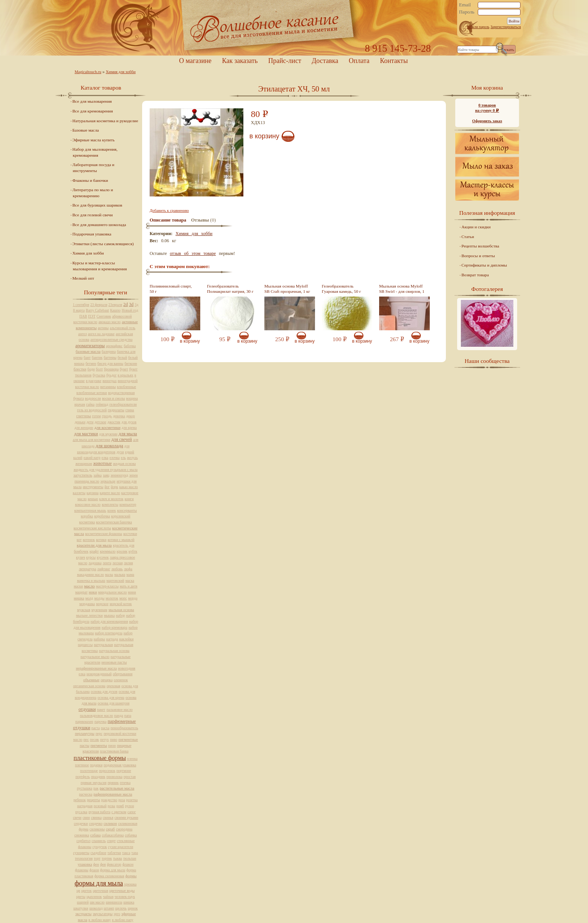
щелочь (121, 908)
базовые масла (88, 351)
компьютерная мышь (90, 510)
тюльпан (130, 858)
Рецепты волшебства (480, 246)
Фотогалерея (487, 289)
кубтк (133, 551)
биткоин (131, 363)
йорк (115, 487)
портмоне (124, 771)
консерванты (127, 510)
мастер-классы (107, 586)
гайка (90, 404)
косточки (130, 534)
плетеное (82, 765)
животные (102, 464)
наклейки (127, 639)
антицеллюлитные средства (111, 339)
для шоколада (109, 446)
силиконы (97, 829)
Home (294, 28)
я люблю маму (100, 920)
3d (131, 304)
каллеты (79, 493)
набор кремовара (115, 627)
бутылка (99, 375)
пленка (132, 759)
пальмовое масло (120, 709)
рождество (109, 800)
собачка (131, 835)
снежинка (82, 835)
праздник (98, 777)
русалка (81, 812)
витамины (108, 387)
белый (122, 357)
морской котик (121, 604)
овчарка (106, 680)
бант (87, 357)
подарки (96, 765)
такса (126, 853)
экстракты (83, 914)
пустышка (85, 788)
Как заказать (240, 61)
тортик (107, 858)
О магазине (195, 61)
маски (78, 586)
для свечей (122, 439)
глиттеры (83, 416)
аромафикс (114, 346)
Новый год (130, 310)
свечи (77, 817)
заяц (106, 475)
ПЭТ (92, 316)
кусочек (103, 557)
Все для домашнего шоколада (99, 225)
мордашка (87, 604)
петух (104, 739)
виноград (109, 381)
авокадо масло (109, 322)
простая (130, 777)
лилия (128, 563)
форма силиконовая (109, 876)
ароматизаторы (90, 346)
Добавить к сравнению (169, 210)
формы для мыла (99, 883)
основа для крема (111, 697)
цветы (81, 897)
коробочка (102, 516)
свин (86, 817)
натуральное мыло (95, 657)
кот (79, 540)
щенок (133, 908)
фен (96, 864)
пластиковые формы (100, 758)
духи (120, 452)
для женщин (84, 428)
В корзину (264, 136)
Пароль (467, 12)
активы (103, 328)
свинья (108, 817)
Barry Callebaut (97, 310)
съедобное (98, 853)
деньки (80, 422)
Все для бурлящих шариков (97, 205)
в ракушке (94, 381)
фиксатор (114, 864)
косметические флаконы (104, 534)
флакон (128, 864)
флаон (94, 870)
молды (99, 598)
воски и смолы (113, 398)
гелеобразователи (123, 404)
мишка (79, 598)
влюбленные (127, 387)
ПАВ (83, 316)
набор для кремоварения (109, 621)
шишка (129, 902)
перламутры (85, 733)
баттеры (110, 357)
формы (131, 876)
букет (124, 369)
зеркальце (108, 481)
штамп (109, 908)
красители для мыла (94, 545)
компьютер (128, 504)
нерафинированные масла (96, 668)
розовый (100, 806)
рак (96, 788)
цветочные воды (122, 891)
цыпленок (94, 897)
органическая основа (89, 686)
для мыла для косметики (91, 440)
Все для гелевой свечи (92, 215)
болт (100, 369)
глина (130, 410)
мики (93, 592)
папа (128, 715)
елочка (115, 458)
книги (129, 499)
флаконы (82, 870)
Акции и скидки (476, 227)
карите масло (110, 493)
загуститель (83, 475)
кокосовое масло (88, 504)
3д (136, 305)
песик (94, 739)
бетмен (91, 363)
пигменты (99, 745)
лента (107, 563)
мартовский (115, 581)
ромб (120, 806)
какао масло (129, 487)
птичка (125, 783)
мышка (109, 615)
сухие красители (121, 847)
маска (130, 581)
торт (97, 858)
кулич (81, 557)
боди (91, 369)
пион (112, 745)
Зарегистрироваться (506, 27)
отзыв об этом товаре (193, 253)
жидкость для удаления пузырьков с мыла (106, 470)
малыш (120, 575)
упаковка (85, 864)
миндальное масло (113, 592)
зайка (97, 475)
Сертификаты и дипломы (484, 265)
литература (87, 569)
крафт (94, 551)
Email (465, 5)
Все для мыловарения (92, 101)
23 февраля (99, 305)
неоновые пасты (114, 662)
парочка (100, 721)
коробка (87, 516)
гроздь (107, 416)
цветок (87, 891)
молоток (112, 598)
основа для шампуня (113, 703)
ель (123, 458)
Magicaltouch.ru (88, 72)
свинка (97, 817)
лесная (118, 563)
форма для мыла (113, 870)
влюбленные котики (92, 393)
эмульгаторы (103, 914)
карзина (93, 493)
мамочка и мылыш (91, 581)
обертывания (123, 674)
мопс (123, 598)
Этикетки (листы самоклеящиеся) (103, 244)
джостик (114, 422)
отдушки (87, 709)
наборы (99, 639)
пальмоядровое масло (96, 715)
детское (100, 422)
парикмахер (84, 721)
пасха (105, 728)
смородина (124, 829)
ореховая (113, 686)
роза (122, 800)
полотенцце (89, 771)
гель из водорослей (92, 410)
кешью (93, 499)
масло (89, 586)
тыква (117, 858)
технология (84, 858)
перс (99, 733)
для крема (129, 428)
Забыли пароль (478, 27)
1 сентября (81, 305)
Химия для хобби (121, 72)
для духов (129, 422)
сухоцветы (81, 853)
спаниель (99, 841)
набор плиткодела (109, 633)
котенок (89, 540)
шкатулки (81, 908)
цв (78, 891)
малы (109, 575)
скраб (110, 829)
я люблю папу (123, 920)
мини (132, 592)
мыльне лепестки (89, 615)
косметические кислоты (92, 528)
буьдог (112, 375)
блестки (80, 369)
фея (103, 864)
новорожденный (99, 674)
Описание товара (168, 220)
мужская (84, 610)
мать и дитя (128, 586)
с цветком (119, 812)
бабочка (130, 346)
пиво (114, 739)
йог (107, 487)
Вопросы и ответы (478, 256)
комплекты (110, 504)
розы (111, 806)
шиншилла (114, 902)
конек (112, 510)
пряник (113, 783)
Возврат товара (475, 275)
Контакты (394, 61)
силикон (110, 823)
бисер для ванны (110, 363)
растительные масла (117, 788)
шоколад (96, 908)
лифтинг (104, 569)
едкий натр (92, 458)
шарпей (83, 902)
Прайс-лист (285, 61)
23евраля (115, 305)
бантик (97, 357)
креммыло (108, 551)
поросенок (107, 771)
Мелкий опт (83, 278)
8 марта (79, 310)
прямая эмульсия (94, 783)
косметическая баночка (114, 522)
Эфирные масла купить (94, 140)
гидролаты (116, 410)
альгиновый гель (123, 328)
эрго (117, 914)
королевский (121, 516)
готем (97, 416)
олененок (121, 680)
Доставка (325, 61)
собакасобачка (113, 835)
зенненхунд (119, 475)
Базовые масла (86, 130)
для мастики (86, 434)
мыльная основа (121, 610)
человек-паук (125, 897)
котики (101, 540)
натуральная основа (114, 651)
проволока (115, 777)
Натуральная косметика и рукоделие (105, 121)
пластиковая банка (114, 751)
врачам (79, 404)
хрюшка (130, 884)
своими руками (126, 817)
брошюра (111, 369)
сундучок (100, 847)
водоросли (93, 398)
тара (135, 853)
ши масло (97, 902)
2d (126, 304)
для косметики (107, 427)
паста (96, 728)
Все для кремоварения (93, 111)
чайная (108, 897)
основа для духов (104, 692)
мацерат (81, 592)
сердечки (81, 823)
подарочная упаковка (120, 765)
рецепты (94, 800)
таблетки (114, 853)
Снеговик (104, 316)
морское (102, 604)
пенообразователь (124, 728)
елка (105, 458)
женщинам (84, 464)
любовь (117, 569)
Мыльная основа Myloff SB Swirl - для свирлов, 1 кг (402, 291)
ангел (83, 334)
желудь (133, 458)
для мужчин (108, 434)
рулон (130, 806)
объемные (91, 680)
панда (118, 715)
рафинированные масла (113, 794)
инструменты (93, 487)
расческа (86, 794)
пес (86, 739)
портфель (82, 777)
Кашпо (115, 310)
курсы (91, 557)
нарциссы (85, 645)
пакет (101, 709)
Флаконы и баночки (90, 180)
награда (112, 639)
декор (130, 416)
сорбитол (83, 841)
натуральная (103, 645)
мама (130, 575)
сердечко (96, 823)
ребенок (80, 800)
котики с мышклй (121, 540)
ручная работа (99, 812)
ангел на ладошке (101, 334)
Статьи (468, 237)
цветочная (100, 891)
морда (133, 598)
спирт (111, 841)
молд (89, 598)
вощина (132, 398)
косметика (87, 522)
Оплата (359, 61)
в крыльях (126, 375)
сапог (132, 812)
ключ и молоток (112, 499)
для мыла (128, 434)
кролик (122, 551)
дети (90, 422)
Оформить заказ (487, 121)
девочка (119, 416)
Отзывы (200, 220)
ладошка (95, 563)
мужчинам (100, 610)
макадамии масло (90, 575)
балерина (109, 351)
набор (120, 615)
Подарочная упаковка (92, 234)
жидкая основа (124, 464)
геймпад (102, 404)
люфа (128, 569)
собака (96, 835)
